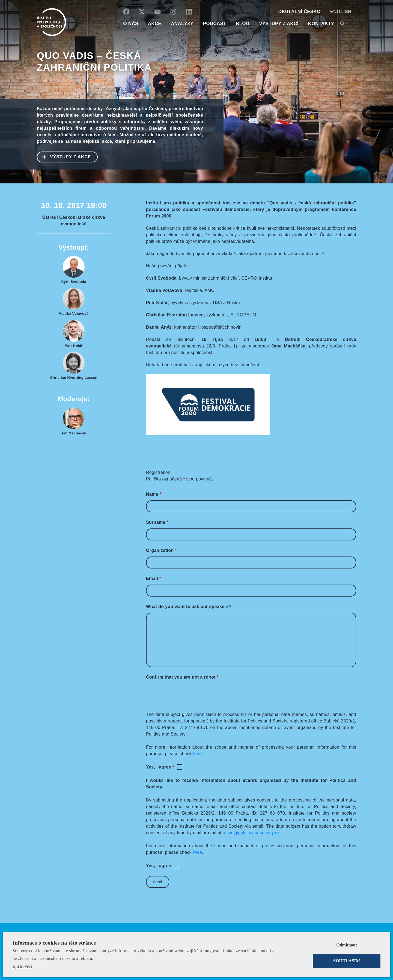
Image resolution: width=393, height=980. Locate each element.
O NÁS (131, 24)
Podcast (215, 24)
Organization (161, 550)
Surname (157, 522)
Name (154, 494)
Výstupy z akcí (279, 24)
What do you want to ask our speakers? (189, 607)
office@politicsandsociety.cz (251, 833)
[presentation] (187, 694)
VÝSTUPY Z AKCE (64, 156)
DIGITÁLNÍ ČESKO (300, 12)
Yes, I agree (160, 767)
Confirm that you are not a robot (182, 677)
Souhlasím (347, 961)
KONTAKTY (321, 24)
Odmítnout (347, 945)
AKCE (155, 24)
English (341, 12)
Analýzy (182, 24)
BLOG (243, 24)
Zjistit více (23, 966)
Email (154, 578)
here (197, 754)
